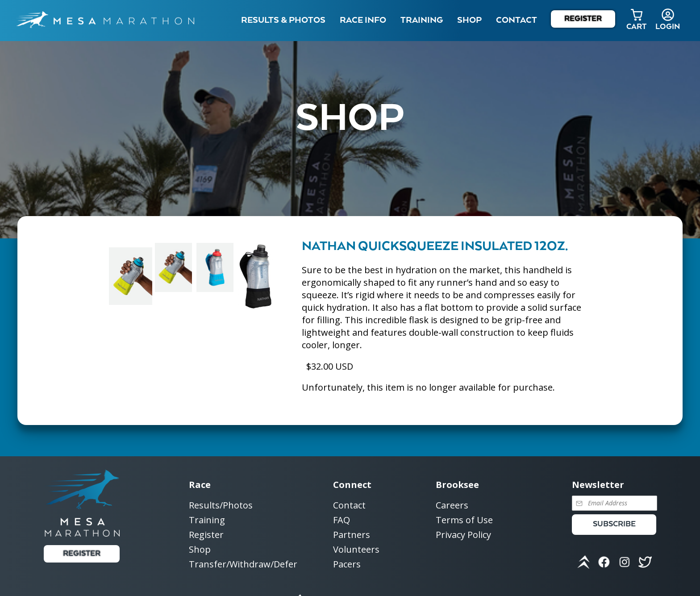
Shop (469, 20)
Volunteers (356, 550)
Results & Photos (283, 20)
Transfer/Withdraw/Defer (243, 564)
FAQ (342, 520)
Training (207, 520)
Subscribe (614, 524)
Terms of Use (464, 520)
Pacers (347, 564)
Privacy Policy (463, 535)
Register (583, 19)
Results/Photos (221, 506)
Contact (349, 506)
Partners (352, 535)
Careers (452, 506)
